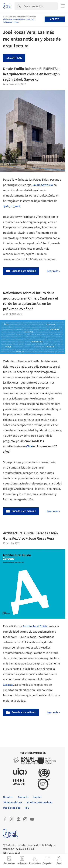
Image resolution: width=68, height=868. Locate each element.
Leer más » (54, 271)
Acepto (55, 19)
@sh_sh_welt (12, 206)
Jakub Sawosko (43, 185)
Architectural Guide (35, 626)
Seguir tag (14, 58)
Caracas (8, 685)
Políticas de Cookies (11, 22)
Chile (29, 446)
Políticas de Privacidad (25, 19)
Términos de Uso (9, 19)
